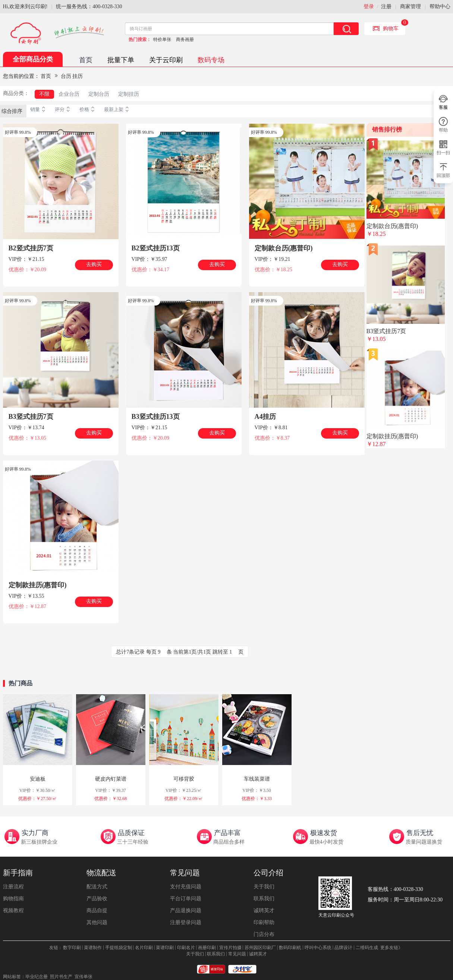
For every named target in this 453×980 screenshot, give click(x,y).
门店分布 (264, 934)
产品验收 (97, 899)
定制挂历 (129, 94)
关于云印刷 (166, 60)
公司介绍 (268, 873)
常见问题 (185, 873)
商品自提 (97, 911)
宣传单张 (84, 977)
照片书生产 (61, 977)
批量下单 (121, 60)
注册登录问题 (186, 922)
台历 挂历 (72, 76)
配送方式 (97, 887)
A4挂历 (265, 417)
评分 (63, 110)
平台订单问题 (186, 899)
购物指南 (13, 899)
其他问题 (97, 922)
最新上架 (117, 110)
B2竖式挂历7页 (31, 248)
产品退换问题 (186, 911)
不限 (44, 94)
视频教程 (13, 911)
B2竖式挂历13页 (156, 248)
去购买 (94, 264)
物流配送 (101, 873)
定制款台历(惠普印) (284, 248)
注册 (386, 7)
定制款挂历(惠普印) (38, 585)
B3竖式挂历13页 (156, 417)
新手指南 (18, 873)
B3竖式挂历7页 (31, 417)
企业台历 (69, 94)
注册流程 (13, 887)
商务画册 (185, 39)
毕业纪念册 (37, 977)
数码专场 (211, 60)
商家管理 (410, 7)
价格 (88, 110)
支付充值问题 (186, 887)
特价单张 (162, 39)
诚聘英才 (264, 911)
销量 (39, 110)
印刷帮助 (264, 922)
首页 (86, 60)
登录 (369, 7)
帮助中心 (440, 7)
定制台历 (99, 94)
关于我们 (264, 887)
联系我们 (264, 899)
